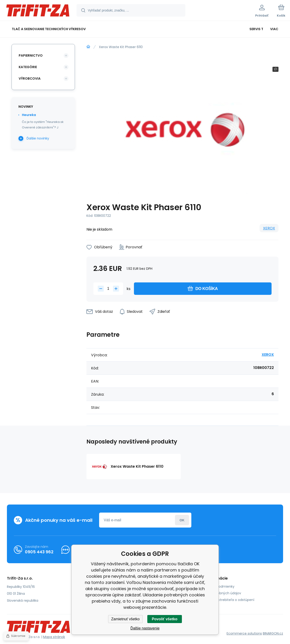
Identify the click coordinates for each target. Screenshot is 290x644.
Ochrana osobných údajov (220, 593)
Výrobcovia (30, 78)
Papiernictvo (31, 55)
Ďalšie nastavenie (145, 628)
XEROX (269, 228)
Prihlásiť (182, 520)
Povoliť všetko (165, 619)
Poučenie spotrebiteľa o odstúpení (226, 600)
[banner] (38, 11)
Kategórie (28, 67)
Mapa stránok (54, 637)
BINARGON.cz (273, 633)
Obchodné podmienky (216, 586)
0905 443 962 (39, 552)
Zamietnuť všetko (125, 619)
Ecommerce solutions (244, 633)
